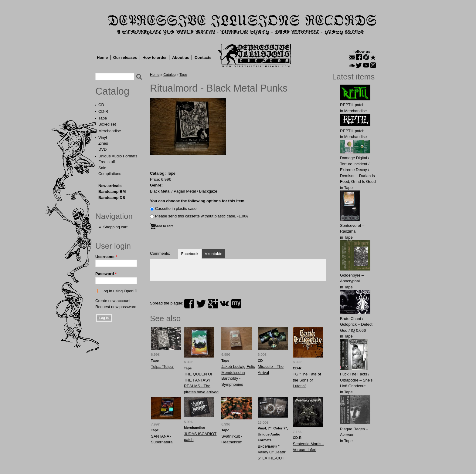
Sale (102, 168)
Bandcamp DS (112, 198)
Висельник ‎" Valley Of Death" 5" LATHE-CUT (272, 452)
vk (224, 304)
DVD (102, 149)
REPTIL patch (352, 105)
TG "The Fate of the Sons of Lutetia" (307, 380)
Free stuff (107, 162)
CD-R (103, 111)
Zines (103, 143)
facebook (189, 304)
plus (213, 304)
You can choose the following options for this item (197, 201)
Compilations (110, 174)
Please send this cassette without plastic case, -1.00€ (202, 216)
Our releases (125, 57)
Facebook (190, 254)
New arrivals (110, 186)
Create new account (113, 301)
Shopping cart (115, 227)
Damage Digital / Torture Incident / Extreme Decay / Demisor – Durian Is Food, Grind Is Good (358, 170)
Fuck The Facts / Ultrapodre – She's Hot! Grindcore (356, 380)
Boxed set (107, 124)
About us (181, 57)
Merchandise (110, 131)
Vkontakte (214, 254)
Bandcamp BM (112, 192)
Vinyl (103, 138)
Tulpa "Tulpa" (163, 366)
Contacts (203, 57)
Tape (103, 118)
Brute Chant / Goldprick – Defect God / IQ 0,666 (356, 324)
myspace (236, 304)
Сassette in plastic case (176, 208)
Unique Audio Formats (118, 156)
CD (101, 105)
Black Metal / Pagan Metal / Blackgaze (184, 191)
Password (106, 274)
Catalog (112, 91)
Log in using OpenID (119, 291)
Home (102, 57)
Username (106, 257)
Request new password (116, 307)
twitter (201, 304)
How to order (155, 57)
